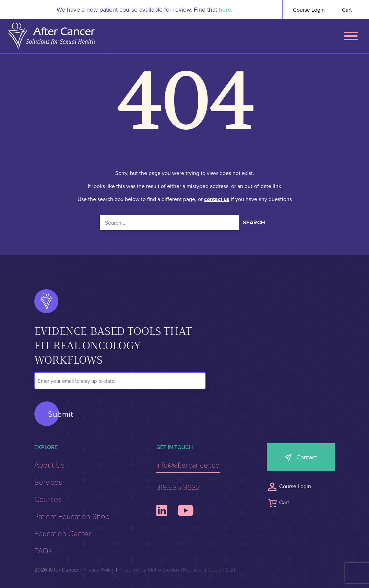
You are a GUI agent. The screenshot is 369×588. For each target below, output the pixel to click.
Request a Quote (203, 569)
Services (48, 482)
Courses (48, 499)
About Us (49, 464)
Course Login (309, 10)
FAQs (43, 550)
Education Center (63, 533)
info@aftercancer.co (188, 464)
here (225, 9)
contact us (217, 199)
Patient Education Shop (72, 516)
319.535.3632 (178, 487)
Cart (347, 10)
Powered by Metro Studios (149, 569)
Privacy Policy (99, 569)
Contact (307, 457)
